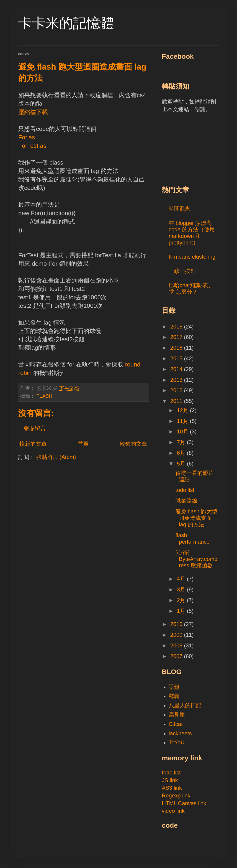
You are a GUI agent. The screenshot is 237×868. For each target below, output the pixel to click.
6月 (182, 453)
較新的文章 (33, 444)
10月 (183, 431)
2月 (182, 600)
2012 (177, 390)
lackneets (180, 733)
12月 (183, 410)
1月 (182, 611)
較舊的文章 (133, 444)
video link (173, 811)
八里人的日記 (185, 705)
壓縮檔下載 (33, 112)
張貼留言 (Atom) (56, 457)
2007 (177, 656)
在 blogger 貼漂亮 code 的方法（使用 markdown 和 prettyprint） (192, 233)
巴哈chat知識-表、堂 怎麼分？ (191, 288)
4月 (182, 579)
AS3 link (172, 788)
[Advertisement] (196, 148)
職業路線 (186, 501)
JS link (170, 780)
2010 (177, 624)
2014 (177, 369)
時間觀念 (180, 209)
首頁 (83, 444)
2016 (177, 348)
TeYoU (177, 742)
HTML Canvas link (184, 803)
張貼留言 (35, 428)
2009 (177, 635)
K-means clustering (192, 257)
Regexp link (176, 795)
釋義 (174, 696)
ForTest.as (32, 146)
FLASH (44, 396)
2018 (177, 327)
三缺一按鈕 (182, 271)
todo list (185, 490)
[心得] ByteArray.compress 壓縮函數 (196, 559)
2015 (177, 358)
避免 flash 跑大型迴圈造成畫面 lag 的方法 (196, 518)
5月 (182, 464)
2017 (177, 337)
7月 (182, 442)
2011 (177, 401)
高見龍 (177, 715)
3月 (182, 589)
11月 (183, 421)
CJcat (176, 724)
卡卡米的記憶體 (66, 23)
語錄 (174, 687)
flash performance (193, 538)
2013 (177, 380)
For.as (27, 137)
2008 (177, 645)
